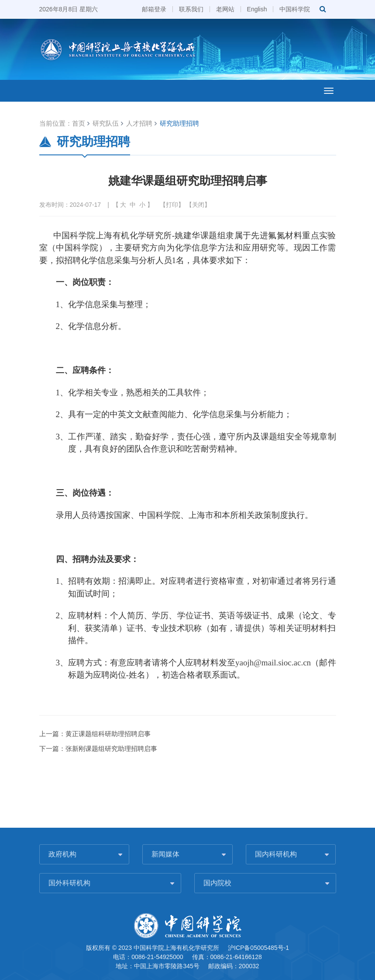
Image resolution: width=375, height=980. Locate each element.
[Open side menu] (329, 91)
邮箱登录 (154, 9)
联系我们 (191, 9)
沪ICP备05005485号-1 (258, 948)
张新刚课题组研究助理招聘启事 (111, 749)
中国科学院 (295, 9)
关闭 (198, 205)
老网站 (225, 9)
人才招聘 (139, 123)
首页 (79, 123)
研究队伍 (106, 123)
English (257, 9)
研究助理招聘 (179, 123)
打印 (172, 205)
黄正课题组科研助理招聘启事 (108, 734)
